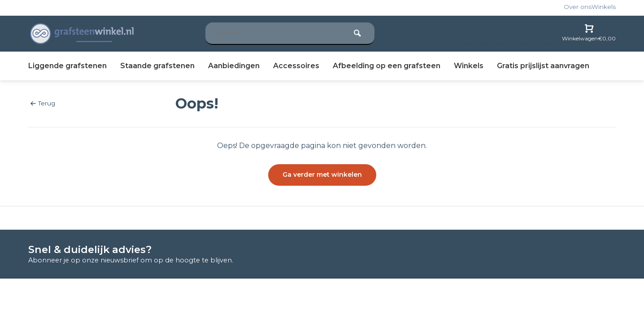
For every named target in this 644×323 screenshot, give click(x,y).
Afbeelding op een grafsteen (387, 66)
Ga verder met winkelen (322, 175)
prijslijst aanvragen (543, 66)
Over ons (578, 7)
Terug (43, 103)
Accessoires (296, 66)
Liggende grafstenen (67, 66)
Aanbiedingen (234, 66)
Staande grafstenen (157, 66)
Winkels (604, 7)
